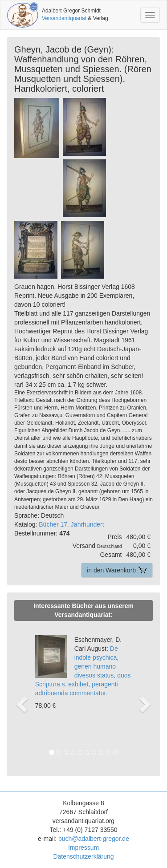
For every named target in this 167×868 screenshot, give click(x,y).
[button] (20, 695)
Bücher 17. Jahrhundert (71, 524)
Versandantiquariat (64, 18)
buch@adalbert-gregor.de (94, 839)
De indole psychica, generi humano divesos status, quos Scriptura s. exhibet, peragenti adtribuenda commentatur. (83, 666)
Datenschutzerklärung (83, 856)
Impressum (83, 848)
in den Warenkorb (117, 570)
